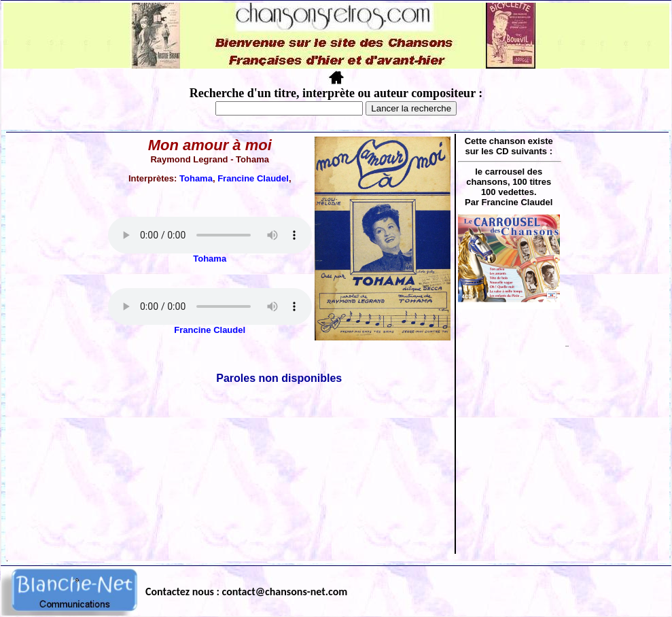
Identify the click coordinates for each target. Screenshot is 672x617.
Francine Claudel (253, 178)
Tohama (196, 178)
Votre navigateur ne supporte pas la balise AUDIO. (210, 235)
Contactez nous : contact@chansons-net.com (246, 592)
